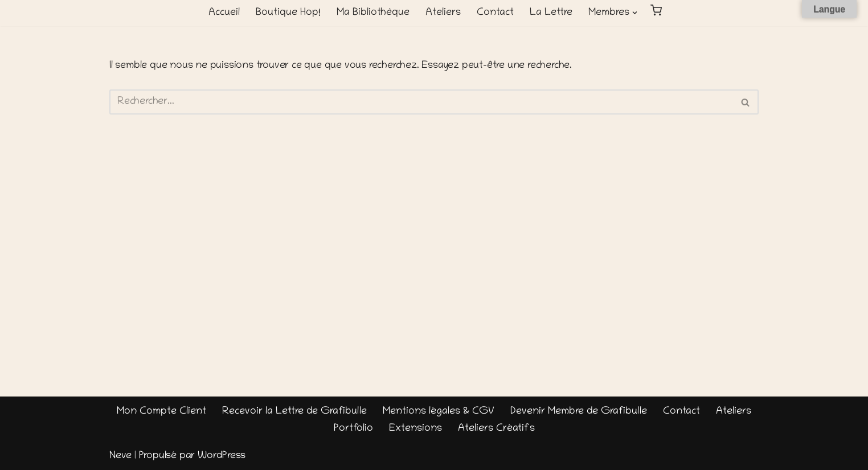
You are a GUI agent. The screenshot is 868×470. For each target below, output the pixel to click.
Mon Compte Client (161, 412)
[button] (635, 13)
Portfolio (353, 429)
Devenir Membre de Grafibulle (579, 412)
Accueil (224, 13)
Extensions (415, 429)
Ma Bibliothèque (373, 13)
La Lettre (551, 13)
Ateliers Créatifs (496, 429)
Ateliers (443, 13)
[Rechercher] (421, 102)
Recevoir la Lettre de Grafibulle (294, 412)
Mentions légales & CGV (439, 412)
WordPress (222, 456)
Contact (495, 13)
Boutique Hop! (288, 13)
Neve (120, 456)
